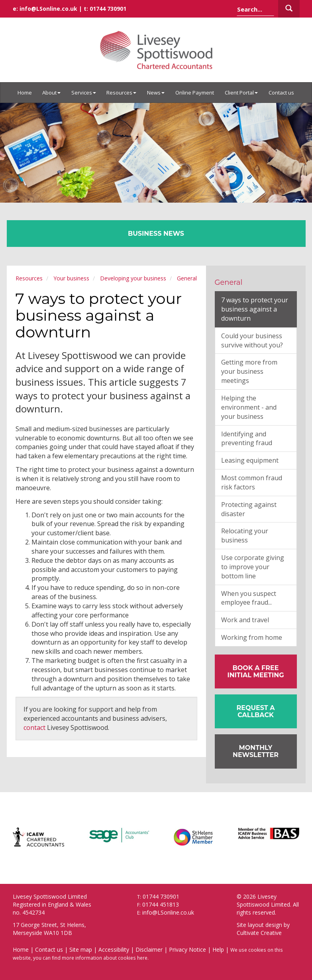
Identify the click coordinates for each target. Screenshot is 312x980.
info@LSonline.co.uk (48, 9)
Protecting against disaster (249, 509)
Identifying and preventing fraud (247, 439)
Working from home (252, 637)
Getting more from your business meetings (249, 371)
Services (84, 93)
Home (25, 93)
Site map (81, 949)
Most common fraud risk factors (252, 482)
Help (218, 949)
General (187, 278)
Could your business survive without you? (252, 340)
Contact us (281, 93)
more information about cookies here (105, 958)
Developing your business (133, 278)
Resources (121, 93)
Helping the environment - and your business (249, 407)
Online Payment (195, 93)
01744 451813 (161, 904)
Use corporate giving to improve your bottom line (253, 567)
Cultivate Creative (259, 933)
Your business (71, 278)
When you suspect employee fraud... (249, 598)
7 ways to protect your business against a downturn (255, 309)
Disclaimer (149, 949)
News (156, 93)
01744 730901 (108, 9)
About (51, 93)
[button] (256, 711)
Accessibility (114, 949)
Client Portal (241, 93)
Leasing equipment (250, 460)
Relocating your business (245, 535)
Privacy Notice (187, 949)
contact (34, 728)
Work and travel (245, 620)
